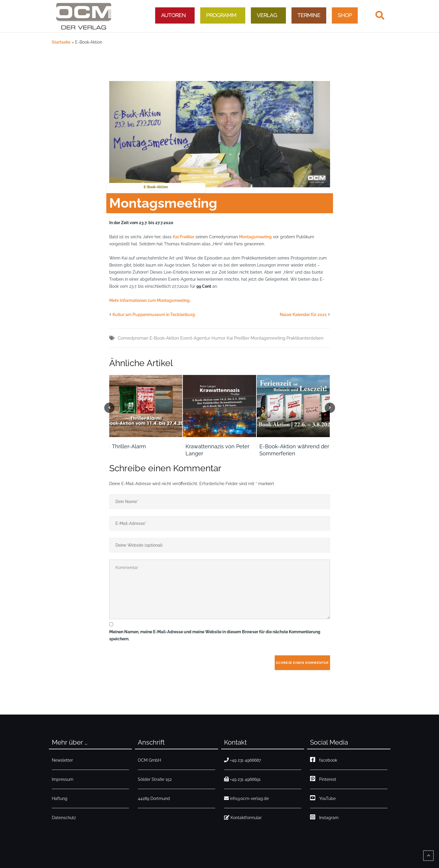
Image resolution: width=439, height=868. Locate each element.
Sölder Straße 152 (155, 779)
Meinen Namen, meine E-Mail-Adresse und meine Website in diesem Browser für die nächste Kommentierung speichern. (215, 635)
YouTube (323, 798)
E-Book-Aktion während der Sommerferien (294, 450)
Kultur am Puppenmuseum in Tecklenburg (154, 315)
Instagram (324, 818)
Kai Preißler (184, 237)
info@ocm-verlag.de (246, 798)
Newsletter (62, 760)
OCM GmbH (149, 760)
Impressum (63, 779)
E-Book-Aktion (156, 187)
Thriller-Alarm (129, 446)
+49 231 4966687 (242, 760)
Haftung (60, 798)
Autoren (173, 15)
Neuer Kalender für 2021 (303, 315)
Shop (345, 15)
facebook (324, 760)
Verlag (267, 15)
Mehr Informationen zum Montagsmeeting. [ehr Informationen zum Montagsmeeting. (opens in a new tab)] (150, 300)
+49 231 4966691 (242, 779)
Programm (221, 15)
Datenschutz (64, 818)
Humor (218, 338)
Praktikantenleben (305, 338)
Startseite (61, 42)
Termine (309, 15)
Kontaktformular (243, 818)
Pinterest (323, 779)
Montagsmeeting (255, 237)
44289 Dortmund (154, 798)
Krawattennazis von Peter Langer (217, 450)
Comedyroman (133, 338)
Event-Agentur (195, 338)
